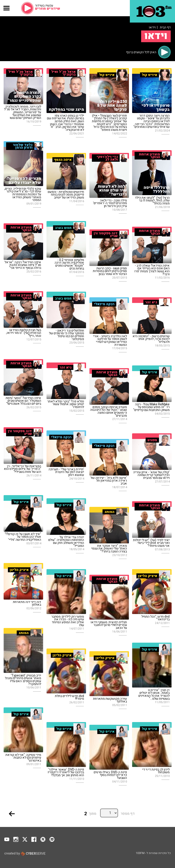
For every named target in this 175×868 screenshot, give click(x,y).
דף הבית (165, 27)
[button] (7, 8)
